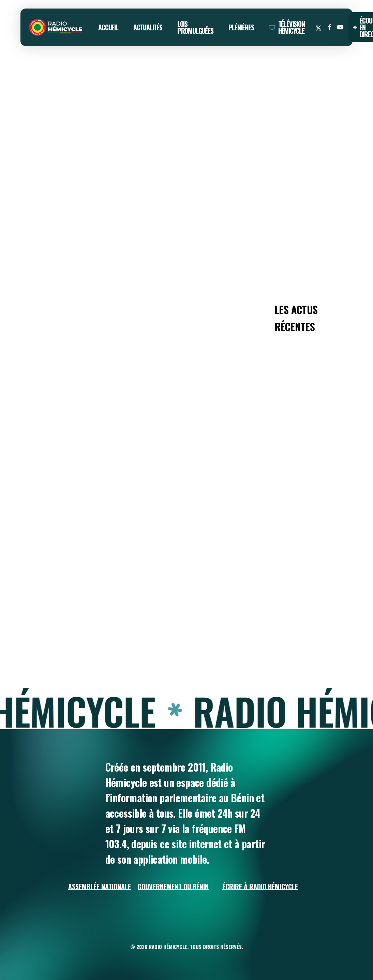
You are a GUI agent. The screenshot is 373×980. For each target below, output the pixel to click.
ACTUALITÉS (38, 73)
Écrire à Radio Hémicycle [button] (260, 887)
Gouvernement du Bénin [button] (173, 887)
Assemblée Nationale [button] (100, 887)
